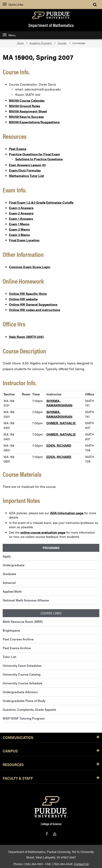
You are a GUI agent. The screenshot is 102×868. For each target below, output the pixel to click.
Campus (51, 751)
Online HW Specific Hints (28, 294)
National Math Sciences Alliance (26, 600)
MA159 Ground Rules (25, 106)
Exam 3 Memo (19, 235)
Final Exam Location (24, 240)
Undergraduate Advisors (20, 692)
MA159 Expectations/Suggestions (34, 122)
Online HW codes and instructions (35, 310)
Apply (7, 556)
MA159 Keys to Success (26, 117)
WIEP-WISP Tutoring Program (24, 718)
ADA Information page (67, 513)
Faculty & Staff (51, 778)
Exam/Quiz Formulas (25, 170)
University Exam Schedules (22, 665)
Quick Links (13, 4)
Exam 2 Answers (21, 213)
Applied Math (12, 591)
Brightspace (11, 630)
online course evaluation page (43, 532)
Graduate (9, 574)
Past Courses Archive (18, 639)
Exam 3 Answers (21, 208)
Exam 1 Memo (19, 224)
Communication (51, 738)
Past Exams (18, 149)
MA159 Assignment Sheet (28, 111)
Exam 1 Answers (21, 219)
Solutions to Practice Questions (39, 159)
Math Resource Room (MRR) (23, 621)
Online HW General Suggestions (33, 304)
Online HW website (23, 299)
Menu (9, 35)
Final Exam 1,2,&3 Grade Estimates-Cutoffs (41, 202)
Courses (62, 43)
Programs (51, 548)
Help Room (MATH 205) (26, 337)
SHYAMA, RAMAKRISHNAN (59, 403)
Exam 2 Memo (19, 229)
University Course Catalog (22, 674)
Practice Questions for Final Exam (34, 154)
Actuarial (9, 583)
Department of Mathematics (51, 25)
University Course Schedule (23, 683)
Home (20, 43)
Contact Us (81, 864)
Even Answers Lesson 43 (27, 165)
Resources (51, 765)
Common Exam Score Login (30, 267)
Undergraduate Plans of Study (24, 701)
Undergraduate (14, 565)
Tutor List (9, 657)
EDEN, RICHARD (59, 445)
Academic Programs (41, 43)
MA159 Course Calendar (27, 100)
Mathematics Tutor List (26, 176)
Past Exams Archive (17, 648)
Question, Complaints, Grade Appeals (29, 709)
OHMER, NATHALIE (61, 423)
